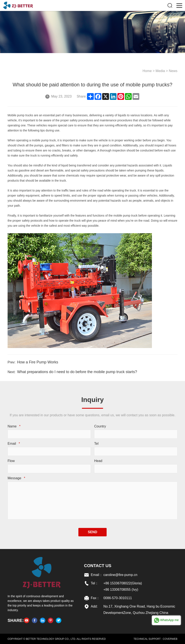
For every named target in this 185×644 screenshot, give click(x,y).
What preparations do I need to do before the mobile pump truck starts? (77, 372)
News (173, 71)
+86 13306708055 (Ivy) (121, 589)
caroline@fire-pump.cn (120, 575)
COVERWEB (170, 639)
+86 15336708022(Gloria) (123, 583)
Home (148, 71)
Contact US (98, 565)
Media (161, 71)
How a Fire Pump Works (37, 362)
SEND (92, 532)
